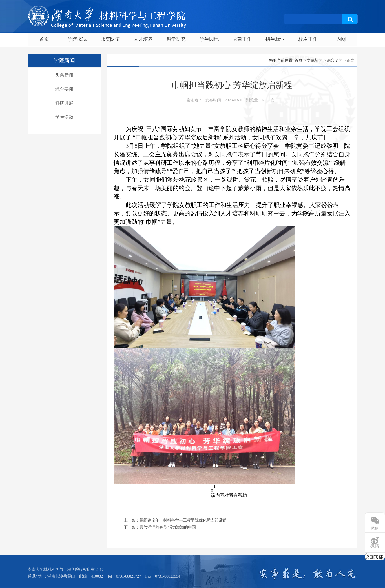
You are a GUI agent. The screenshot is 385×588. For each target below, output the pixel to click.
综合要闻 (64, 89)
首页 (44, 39)
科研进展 (64, 103)
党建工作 (242, 39)
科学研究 (176, 39)
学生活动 (64, 117)
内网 (341, 39)
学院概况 (77, 39)
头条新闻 (64, 75)
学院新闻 (315, 60)
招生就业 (275, 39)
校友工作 (308, 39)
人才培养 (143, 39)
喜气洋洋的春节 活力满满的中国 (168, 527)
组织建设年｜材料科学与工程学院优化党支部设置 (183, 520)
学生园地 (209, 39)
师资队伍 (110, 39)
